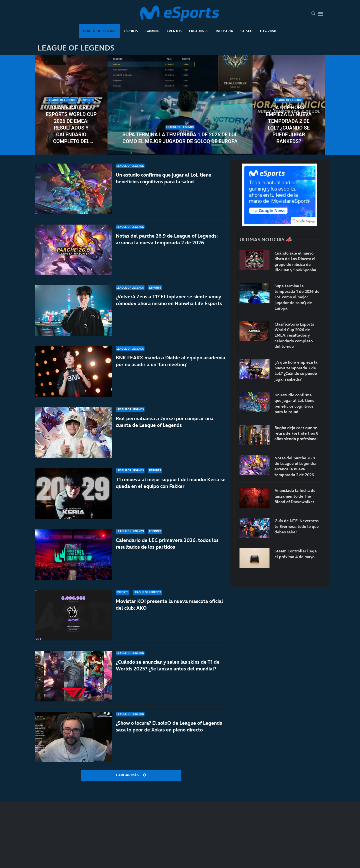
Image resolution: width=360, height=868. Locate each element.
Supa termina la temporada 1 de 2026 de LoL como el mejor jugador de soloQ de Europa (180, 138)
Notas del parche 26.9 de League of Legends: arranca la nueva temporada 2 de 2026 (167, 239)
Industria (224, 31)
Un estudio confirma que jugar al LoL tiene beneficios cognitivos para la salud (163, 178)
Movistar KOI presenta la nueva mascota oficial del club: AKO (169, 605)
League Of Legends (100, 31)
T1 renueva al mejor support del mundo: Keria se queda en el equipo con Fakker (171, 483)
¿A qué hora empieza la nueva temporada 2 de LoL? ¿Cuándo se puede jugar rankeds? (289, 124)
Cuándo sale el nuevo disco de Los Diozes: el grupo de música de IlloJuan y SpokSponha (295, 261)
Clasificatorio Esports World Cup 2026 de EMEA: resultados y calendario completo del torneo (71, 125)
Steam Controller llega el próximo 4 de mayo (296, 554)
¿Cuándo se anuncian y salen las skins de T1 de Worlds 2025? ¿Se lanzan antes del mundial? (168, 665)
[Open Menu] (321, 14)
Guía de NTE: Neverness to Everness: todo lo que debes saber (297, 526)
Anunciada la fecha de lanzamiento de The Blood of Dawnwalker (295, 496)
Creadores (199, 31)
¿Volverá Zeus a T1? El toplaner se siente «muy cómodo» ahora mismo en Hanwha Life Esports (169, 300)
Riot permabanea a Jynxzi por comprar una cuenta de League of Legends (165, 422)
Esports (131, 31)
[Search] (313, 14)
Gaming (152, 31)
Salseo (246, 31)
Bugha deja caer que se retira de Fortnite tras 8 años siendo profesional (296, 433)
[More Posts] (131, 775)
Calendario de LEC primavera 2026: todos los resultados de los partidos (167, 544)
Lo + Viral (268, 31)
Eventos (174, 31)
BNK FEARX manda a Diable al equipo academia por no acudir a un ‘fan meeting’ (170, 361)
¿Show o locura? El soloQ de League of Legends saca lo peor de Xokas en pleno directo (169, 726)
